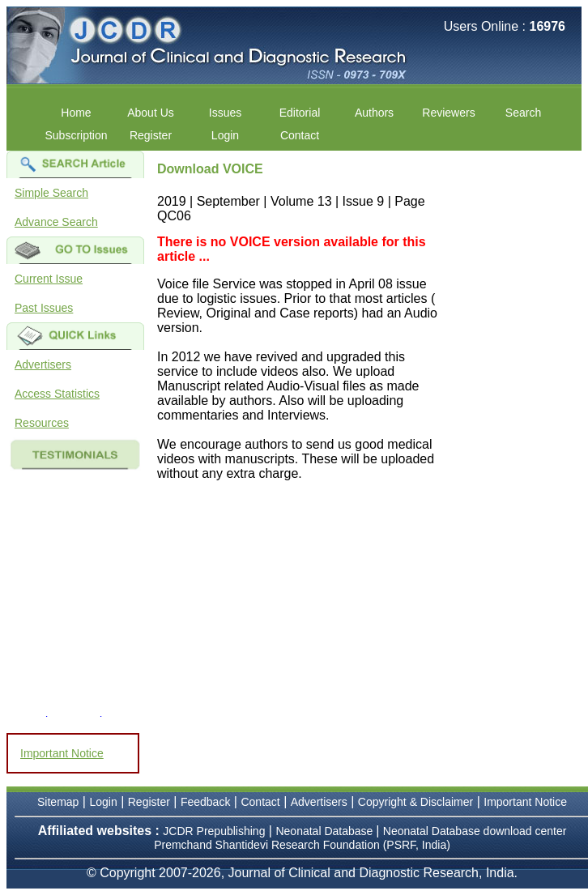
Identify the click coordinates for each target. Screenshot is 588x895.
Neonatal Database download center (475, 831)
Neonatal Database (326, 831)
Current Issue (49, 279)
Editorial (300, 113)
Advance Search (56, 222)
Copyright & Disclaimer (415, 802)
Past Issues (44, 308)
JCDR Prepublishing (214, 831)
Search (523, 113)
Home (76, 113)
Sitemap (58, 802)
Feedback (205, 802)
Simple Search (51, 193)
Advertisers (43, 364)
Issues (225, 113)
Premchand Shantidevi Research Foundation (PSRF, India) (302, 845)
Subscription (76, 135)
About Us (151, 113)
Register (151, 135)
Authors (374, 113)
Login (225, 135)
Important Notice (62, 753)
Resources (42, 423)
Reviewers (448, 113)
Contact (300, 135)
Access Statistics (57, 394)
